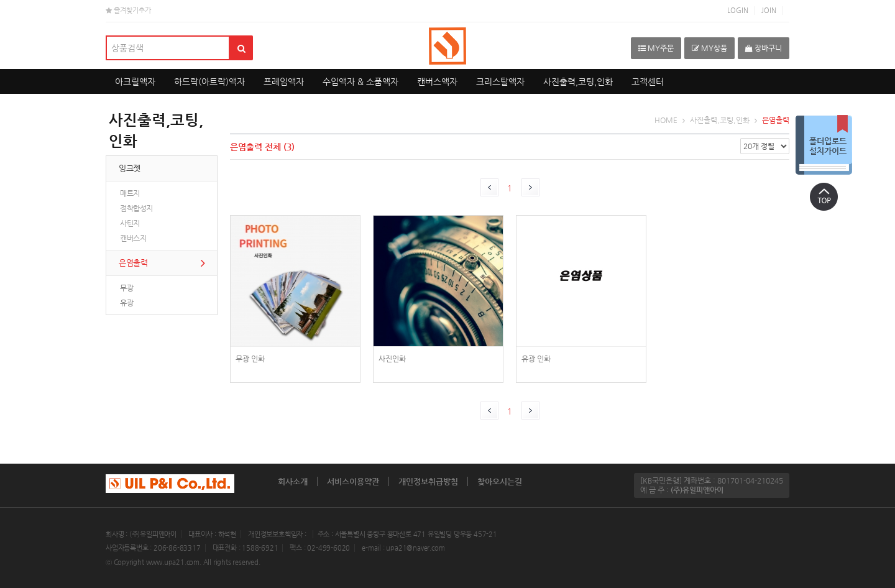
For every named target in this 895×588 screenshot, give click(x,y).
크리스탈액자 (500, 81)
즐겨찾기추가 (128, 10)
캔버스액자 (437, 81)
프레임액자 (284, 81)
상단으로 (824, 196)
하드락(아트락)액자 (209, 81)
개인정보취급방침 (428, 481)
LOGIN (738, 10)
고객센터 (648, 81)
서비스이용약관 (353, 481)
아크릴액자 (135, 81)
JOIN (769, 10)
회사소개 (293, 481)
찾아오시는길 (500, 481)
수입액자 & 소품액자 (360, 81)
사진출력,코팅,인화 (578, 81)
